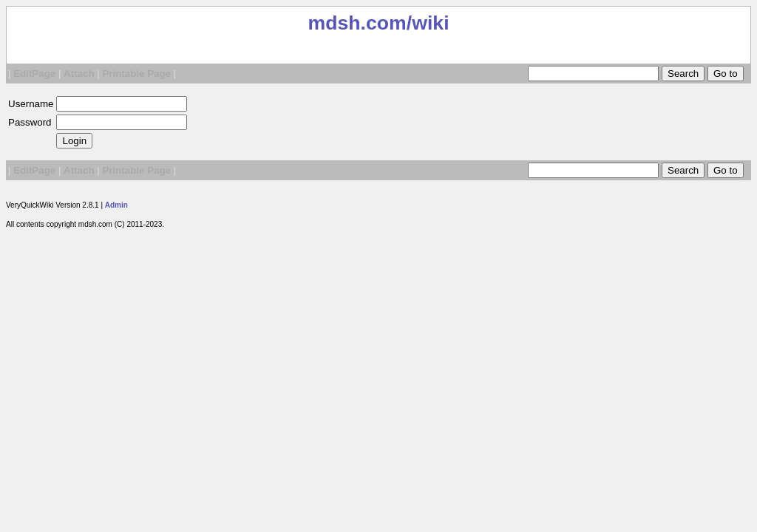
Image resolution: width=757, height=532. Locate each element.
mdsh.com (357, 23)
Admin (116, 205)
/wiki (428, 23)
